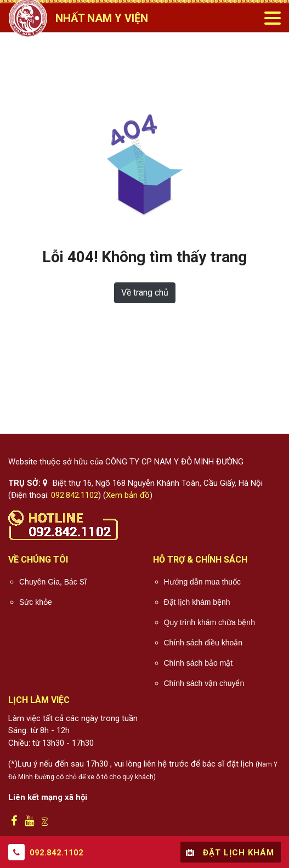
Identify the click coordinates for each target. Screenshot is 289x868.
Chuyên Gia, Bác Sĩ (53, 582)
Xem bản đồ (128, 495)
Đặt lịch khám (229, 852)
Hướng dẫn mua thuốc (203, 582)
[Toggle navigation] (272, 18)
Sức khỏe (36, 602)
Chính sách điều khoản (203, 643)
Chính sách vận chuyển (204, 683)
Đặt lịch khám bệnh (197, 602)
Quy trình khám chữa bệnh (209, 622)
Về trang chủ (145, 293)
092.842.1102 (75, 495)
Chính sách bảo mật (199, 663)
